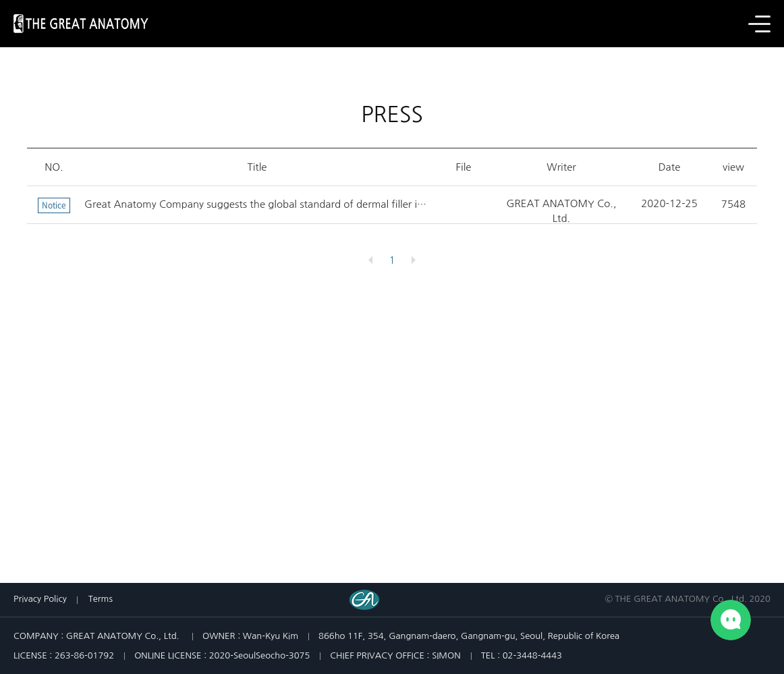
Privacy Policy (40, 599)
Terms (101, 599)
